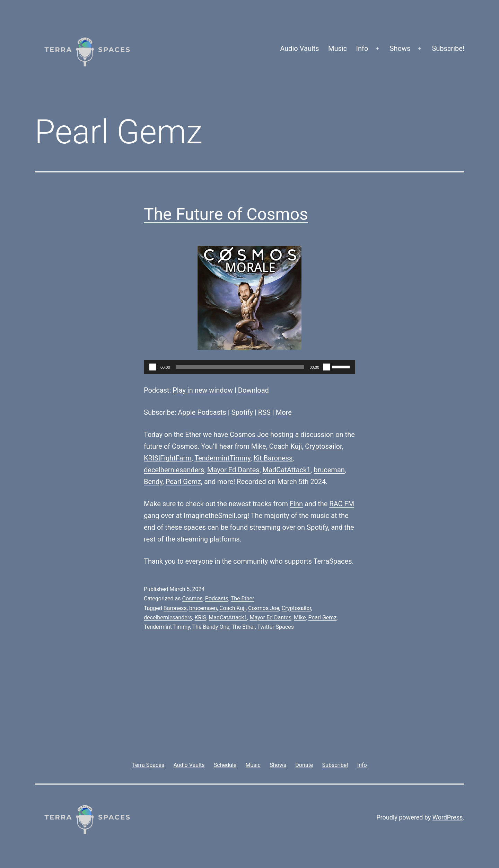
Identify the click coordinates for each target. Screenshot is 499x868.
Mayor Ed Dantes (233, 470)
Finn (296, 504)
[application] (249, 367)
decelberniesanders (174, 470)
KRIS (200, 618)
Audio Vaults (299, 48)
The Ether (243, 598)
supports (298, 561)
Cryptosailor (323, 446)
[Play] (153, 367)
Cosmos (192, 598)
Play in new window (203, 390)
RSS (264, 412)
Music (338, 48)
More (284, 412)
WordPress (448, 817)
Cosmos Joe (249, 435)
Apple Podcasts (202, 412)
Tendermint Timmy (167, 627)
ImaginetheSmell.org (216, 516)
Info (362, 48)
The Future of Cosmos (226, 214)
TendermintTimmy (222, 458)
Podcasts (217, 598)
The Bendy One (211, 627)
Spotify (242, 412)
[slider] (240, 367)
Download (253, 390)
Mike (259, 446)
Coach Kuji (286, 446)
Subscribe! (448, 48)
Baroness (175, 608)
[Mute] (327, 367)
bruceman (329, 470)
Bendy (153, 482)
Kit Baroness (273, 458)
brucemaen (203, 608)
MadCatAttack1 (287, 470)
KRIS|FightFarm (168, 458)
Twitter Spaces (275, 627)
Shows (400, 48)
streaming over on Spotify (289, 527)
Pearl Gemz (183, 482)
